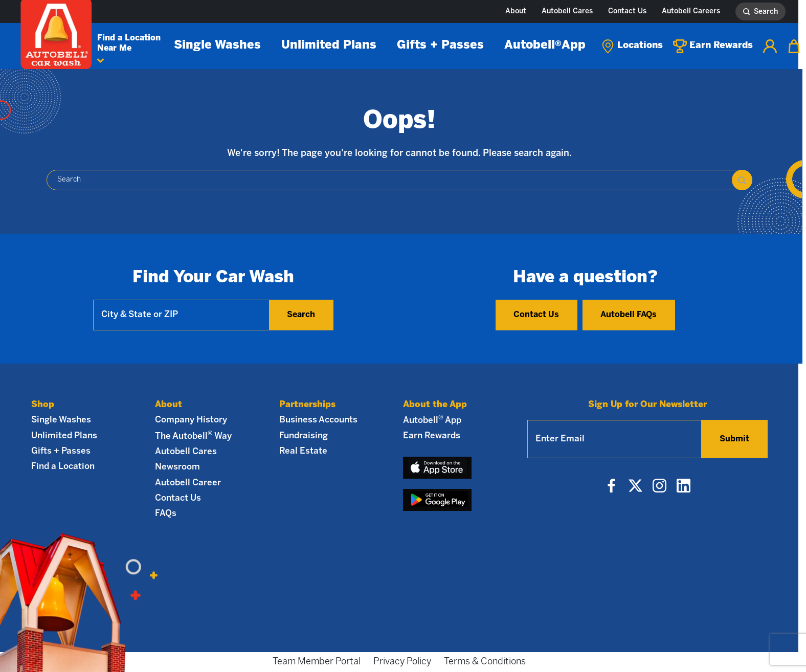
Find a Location (63, 466)
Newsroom (177, 467)
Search (301, 315)
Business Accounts (318, 420)
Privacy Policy (402, 662)
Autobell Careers (691, 12)
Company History (191, 420)
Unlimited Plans (329, 46)
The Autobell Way (193, 436)
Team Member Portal (317, 662)
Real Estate (303, 451)
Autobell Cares (567, 12)
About (516, 12)
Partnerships (307, 405)
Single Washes (217, 46)
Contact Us (627, 12)
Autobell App (545, 45)
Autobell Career (188, 483)
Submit (734, 439)
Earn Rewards (432, 436)
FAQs (166, 513)
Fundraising (304, 436)
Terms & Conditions (485, 662)
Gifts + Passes (440, 46)
